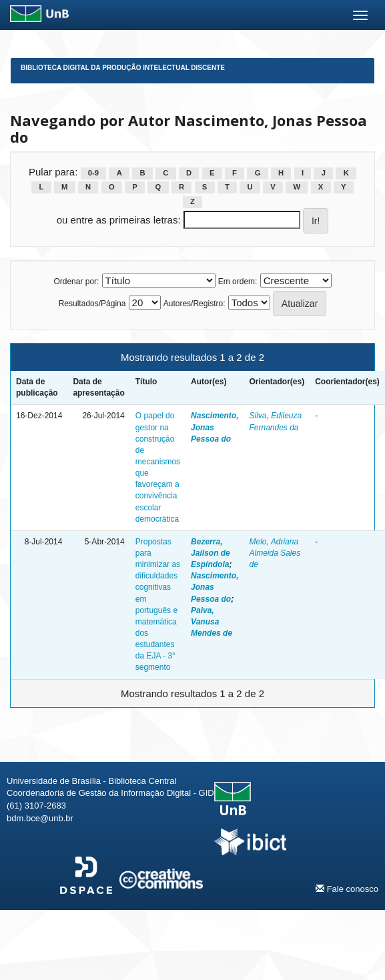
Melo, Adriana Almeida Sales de (275, 553)
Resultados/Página (92, 304)
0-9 (93, 173)
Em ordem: (238, 282)
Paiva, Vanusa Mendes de (212, 622)
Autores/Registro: (195, 304)
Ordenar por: (76, 282)
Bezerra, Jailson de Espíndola (211, 553)
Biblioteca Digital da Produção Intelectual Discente (123, 68)
